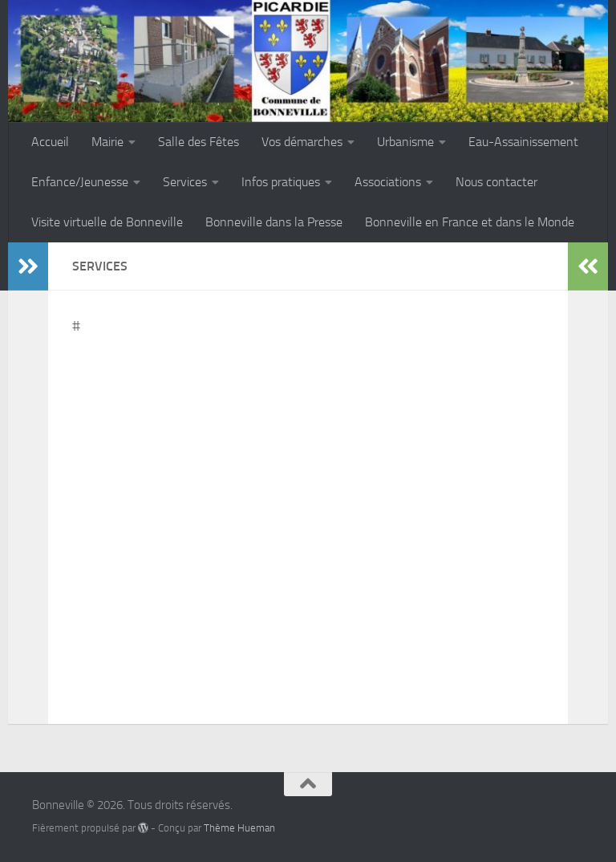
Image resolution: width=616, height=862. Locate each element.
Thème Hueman (239, 828)
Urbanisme (405, 142)
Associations (388, 182)
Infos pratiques (281, 182)
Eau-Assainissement (523, 142)
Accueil (50, 142)
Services (185, 182)
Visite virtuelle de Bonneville (107, 222)
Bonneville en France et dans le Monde (470, 222)
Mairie (107, 142)
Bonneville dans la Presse (274, 222)
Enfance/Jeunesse (80, 182)
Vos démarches (302, 142)
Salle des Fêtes (199, 142)
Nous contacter (496, 182)
